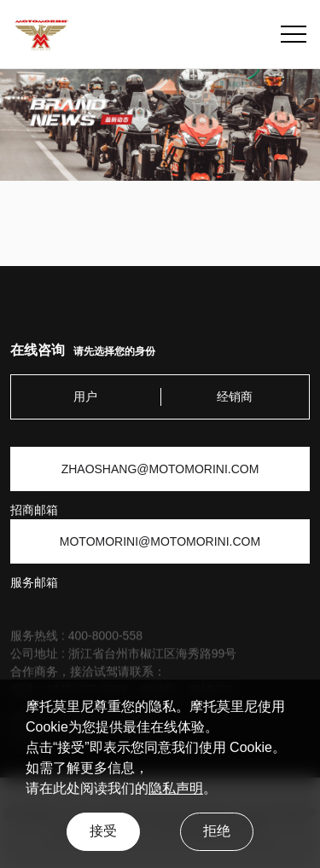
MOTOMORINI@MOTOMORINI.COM (160, 541)
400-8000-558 (105, 639)
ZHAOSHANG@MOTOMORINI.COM (160, 469)
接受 (103, 831)
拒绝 (217, 831)
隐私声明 (176, 788)
